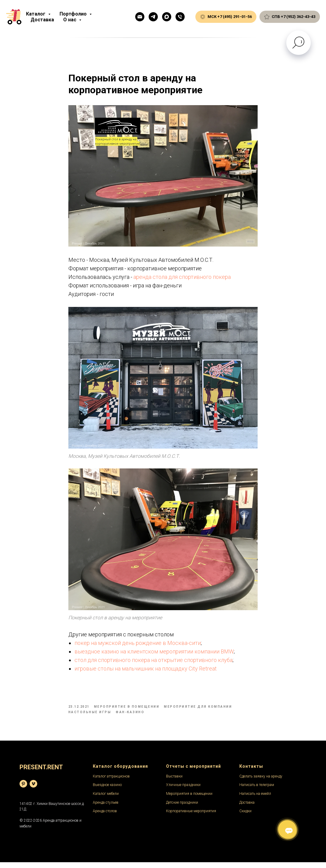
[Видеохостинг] (33, 789)
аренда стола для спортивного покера (182, 280)
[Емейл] (140, 17)
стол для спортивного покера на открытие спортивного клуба (154, 663)
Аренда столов (105, 817)
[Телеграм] (153, 17)
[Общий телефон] (180, 17)
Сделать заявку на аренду (261, 782)
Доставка (42, 20)
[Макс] (167, 17)
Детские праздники (182, 808)
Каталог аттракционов (111, 782)
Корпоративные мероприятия (191, 817)
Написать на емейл (255, 799)
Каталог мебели (106, 799)
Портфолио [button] (74, 14)
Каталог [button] (36, 14)
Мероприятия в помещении (189, 799)
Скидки (245, 817)
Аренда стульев (106, 808)
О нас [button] (70, 20)
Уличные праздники (183, 791)
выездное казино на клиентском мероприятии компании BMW (154, 654)
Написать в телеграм (257, 791)
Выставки (174, 782)
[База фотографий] (23, 789)
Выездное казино (107, 791)
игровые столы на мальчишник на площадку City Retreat (146, 671)
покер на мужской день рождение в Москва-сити (138, 646)
